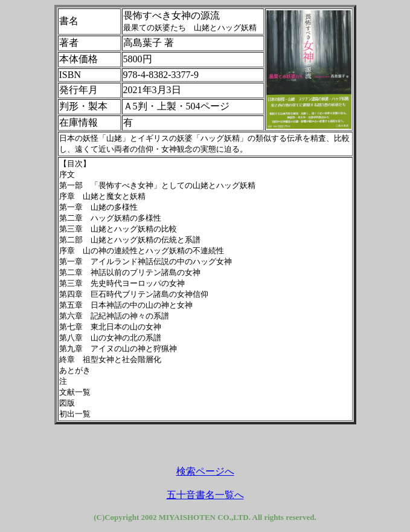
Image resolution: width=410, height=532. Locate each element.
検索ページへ (205, 471)
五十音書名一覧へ (205, 495)
